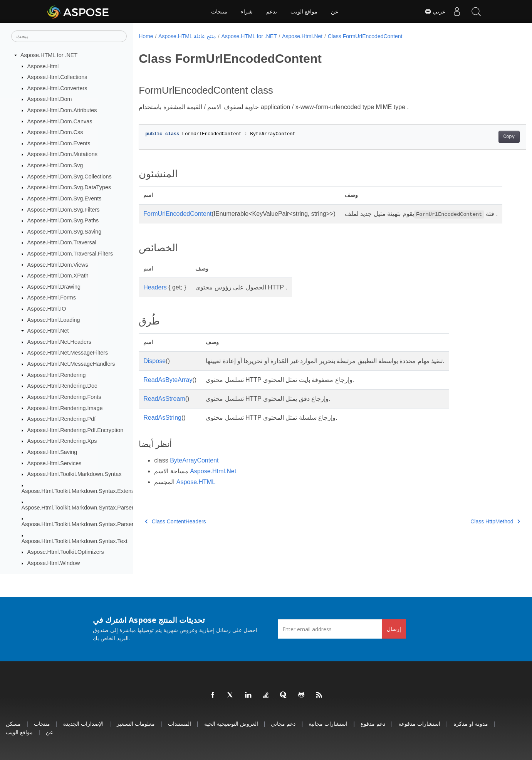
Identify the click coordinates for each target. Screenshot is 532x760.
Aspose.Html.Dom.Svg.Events (65, 198)
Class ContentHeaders (175, 531)
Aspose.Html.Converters (57, 88)
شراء (247, 12)
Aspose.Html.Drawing (54, 287)
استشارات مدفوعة (419, 724)
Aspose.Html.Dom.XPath (58, 276)
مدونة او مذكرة (471, 724)
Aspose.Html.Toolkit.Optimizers (66, 552)
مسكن (13, 724)
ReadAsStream (164, 408)
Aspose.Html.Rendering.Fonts (64, 397)
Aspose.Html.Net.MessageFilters (68, 353)
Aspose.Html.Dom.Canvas (60, 121)
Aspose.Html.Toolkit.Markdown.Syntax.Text (75, 541)
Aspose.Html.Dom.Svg (55, 165)
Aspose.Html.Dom (50, 99)
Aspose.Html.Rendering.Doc (62, 386)
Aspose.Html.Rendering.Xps (62, 441)
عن (335, 12)
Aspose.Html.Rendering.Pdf (62, 419)
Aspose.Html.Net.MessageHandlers (71, 364)
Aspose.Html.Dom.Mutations (62, 154)
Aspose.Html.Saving (52, 452)
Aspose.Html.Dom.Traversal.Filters (70, 254)
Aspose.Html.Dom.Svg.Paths (63, 220)
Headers (155, 297)
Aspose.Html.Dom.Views (58, 265)
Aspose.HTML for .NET (49, 55)
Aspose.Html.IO (47, 309)
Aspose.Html (43, 66)
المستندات (180, 724)
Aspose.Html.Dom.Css (55, 132)
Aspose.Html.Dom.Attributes (62, 110)
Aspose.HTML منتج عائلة (187, 36)
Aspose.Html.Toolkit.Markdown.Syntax (75, 474)
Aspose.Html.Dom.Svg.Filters (64, 210)
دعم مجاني (283, 724)
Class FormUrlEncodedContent (365, 36)
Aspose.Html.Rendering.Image (65, 408)
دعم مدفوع (373, 724)
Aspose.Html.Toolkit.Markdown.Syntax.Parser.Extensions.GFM (99, 524)
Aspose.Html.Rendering (57, 375)
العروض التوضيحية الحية (231, 724)
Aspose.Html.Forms (52, 298)
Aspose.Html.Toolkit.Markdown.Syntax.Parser (78, 508)
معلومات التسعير (136, 724)
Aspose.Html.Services (55, 463)
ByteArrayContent (194, 470)
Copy (482, 137)
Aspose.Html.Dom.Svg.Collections (70, 177)
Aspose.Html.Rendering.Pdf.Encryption (76, 430)
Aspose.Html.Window (54, 563)
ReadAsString (162, 427)
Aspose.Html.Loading (54, 320)
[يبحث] (69, 36)
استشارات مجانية (328, 724)
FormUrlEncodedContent (177, 214)
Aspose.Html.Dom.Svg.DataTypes (69, 187)
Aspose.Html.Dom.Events (59, 143)
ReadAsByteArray (168, 389)
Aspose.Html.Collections (57, 77)
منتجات (219, 12)
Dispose (154, 370)
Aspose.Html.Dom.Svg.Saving (65, 232)
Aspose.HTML (196, 491)
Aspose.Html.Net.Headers (59, 342)
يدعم (272, 12)
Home (146, 36)
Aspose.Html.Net (48, 331)
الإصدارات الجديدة (83, 724)
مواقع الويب (304, 12)
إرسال (394, 629)
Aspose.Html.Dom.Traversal (62, 242)
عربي (435, 12)
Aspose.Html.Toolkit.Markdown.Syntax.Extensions (83, 491)
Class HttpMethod (469, 531)
